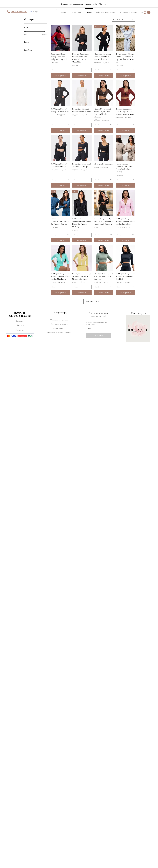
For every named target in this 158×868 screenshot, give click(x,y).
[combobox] (123, 19)
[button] (147, 12)
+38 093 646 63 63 (20, 316)
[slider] (25, 32)
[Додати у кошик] (60, 76)
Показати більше (93, 301)
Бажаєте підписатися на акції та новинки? (97, 323)
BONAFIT (20, 313)
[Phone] (9, 12)
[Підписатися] (99, 336)
